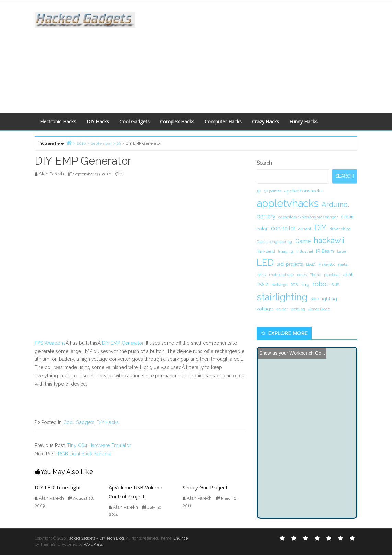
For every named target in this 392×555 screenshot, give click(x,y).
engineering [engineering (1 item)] (281, 242)
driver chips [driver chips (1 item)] (340, 229)
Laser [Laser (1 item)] (342, 251)
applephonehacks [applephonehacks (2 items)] (303, 191)
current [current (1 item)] (305, 229)
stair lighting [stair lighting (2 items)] (324, 299)
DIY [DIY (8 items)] (320, 227)
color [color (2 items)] (262, 229)
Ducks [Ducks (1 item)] (262, 242)
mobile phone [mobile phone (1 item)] (281, 275)
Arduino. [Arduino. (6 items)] (335, 204)
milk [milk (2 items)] (261, 274)
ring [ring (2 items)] (305, 284)
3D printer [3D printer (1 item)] (273, 191)
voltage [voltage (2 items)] (265, 309)
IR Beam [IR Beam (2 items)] (325, 251)
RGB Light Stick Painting (84, 454)
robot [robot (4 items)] (320, 284)
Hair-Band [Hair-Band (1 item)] (266, 251)
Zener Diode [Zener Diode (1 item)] (319, 309)
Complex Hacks (177, 121)
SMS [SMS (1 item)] (335, 285)
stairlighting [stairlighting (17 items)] (282, 297)
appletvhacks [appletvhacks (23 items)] (288, 203)
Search (264, 163)
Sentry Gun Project (205, 487)
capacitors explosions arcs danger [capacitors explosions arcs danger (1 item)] (308, 217)
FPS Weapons (50, 343)
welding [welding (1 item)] (298, 309)
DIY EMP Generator (123, 343)
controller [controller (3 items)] (283, 228)
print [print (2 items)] (348, 274)
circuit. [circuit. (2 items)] (348, 217)
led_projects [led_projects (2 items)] (290, 264)
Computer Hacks (223, 121)
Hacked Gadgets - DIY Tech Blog (95, 538)
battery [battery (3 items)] (266, 216)
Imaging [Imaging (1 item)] (286, 251)
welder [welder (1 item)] (282, 309)
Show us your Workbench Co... (292, 353)
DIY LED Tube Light (58, 487)
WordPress (93, 545)
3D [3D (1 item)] (259, 191)
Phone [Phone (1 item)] (315, 275)
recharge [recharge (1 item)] (279, 285)
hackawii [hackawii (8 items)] (329, 240)
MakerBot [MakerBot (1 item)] (327, 264)
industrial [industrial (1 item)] (305, 251)
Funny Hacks (303, 121)
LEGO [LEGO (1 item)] (310, 264)
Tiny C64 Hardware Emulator (99, 445)
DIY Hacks (98, 121)
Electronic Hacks (58, 121)
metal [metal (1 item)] (343, 264)
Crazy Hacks (266, 121)
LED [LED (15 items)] (265, 262)
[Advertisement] (269, 55)
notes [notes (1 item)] (302, 275)
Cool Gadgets (135, 121)
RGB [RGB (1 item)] (294, 285)
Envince (181, 538)
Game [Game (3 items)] (303, 241)
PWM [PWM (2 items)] (263, 284)
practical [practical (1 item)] (332, 275)
